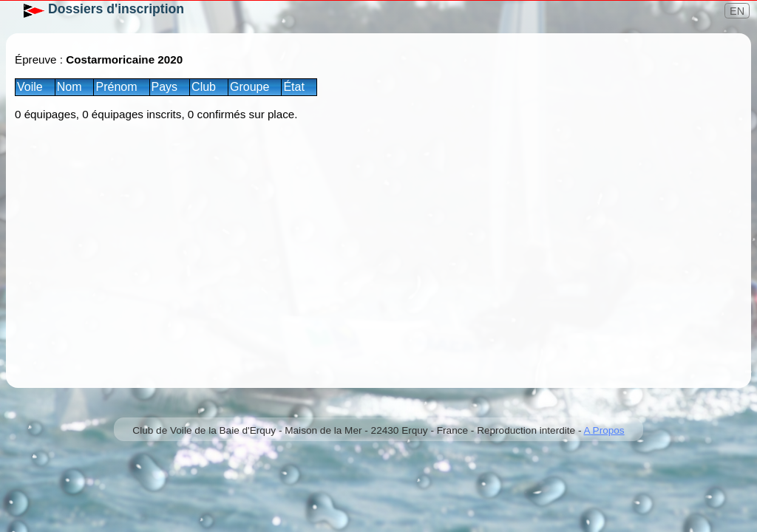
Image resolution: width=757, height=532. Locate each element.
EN (737, 11)
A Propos (604, 430)
